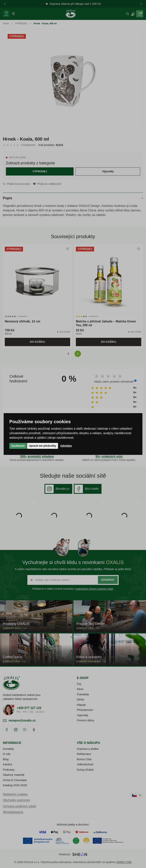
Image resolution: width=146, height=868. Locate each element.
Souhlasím (18, 446)
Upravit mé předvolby (42, 446)
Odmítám (66, 446)
